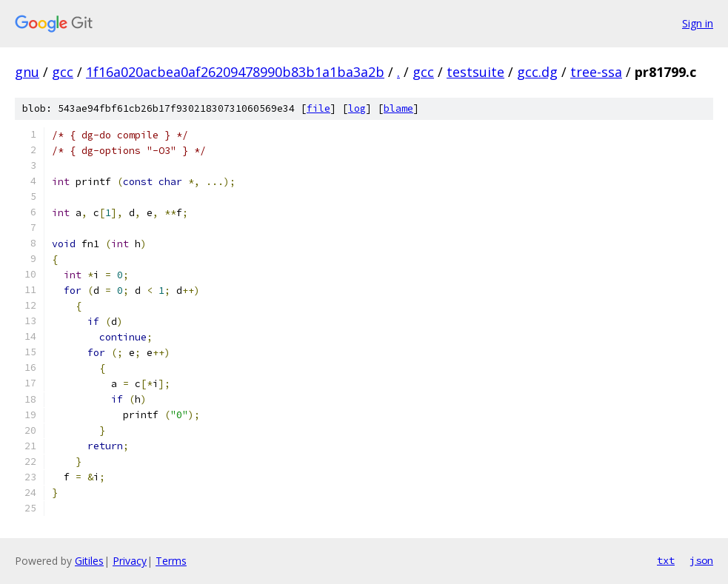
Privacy (130, 561)
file (318, 108)
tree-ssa (596, 72)
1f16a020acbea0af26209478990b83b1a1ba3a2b (235, 72)
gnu (27, 72)
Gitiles (89, 561)
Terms (171, 561)
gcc (63, 72)
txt (666, 560)
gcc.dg (537, 72)
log (357, 108)
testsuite (475, 72)
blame (398, 108)
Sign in (698, 23)
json (701, 560)
